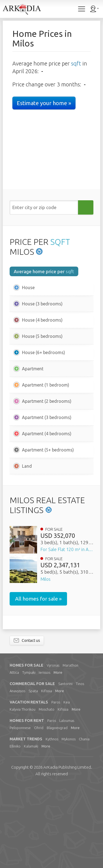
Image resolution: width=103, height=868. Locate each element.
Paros (56, 785)
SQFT (60, 242)
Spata (33, 773)
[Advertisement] (51, 522)
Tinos (80, 766)
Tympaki (29, 755)
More (58, 755)
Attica (14, 755)
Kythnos (52, 822)
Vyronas (53, 748)
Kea (67, 785)
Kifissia (47, 773)
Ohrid (39, 810)
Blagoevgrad (57, 810)
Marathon (70, 748)
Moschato (47, 792)
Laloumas (67, 803)
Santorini (65, 766)
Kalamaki (31, 829)
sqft (76, 63)
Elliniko (15, 829)
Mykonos (69, 822)
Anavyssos (17, 773)
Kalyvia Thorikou (23, 792)
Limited (67, 850)
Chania (84, 822)
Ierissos (44, 755)
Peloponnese (20, 810)
